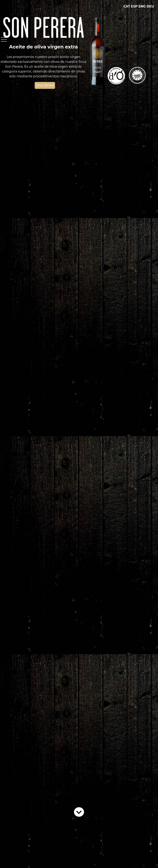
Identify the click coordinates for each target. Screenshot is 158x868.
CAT (127, 6)
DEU (150, 6)
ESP (134, 6)
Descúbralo (45, 85)
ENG (142, 6)
